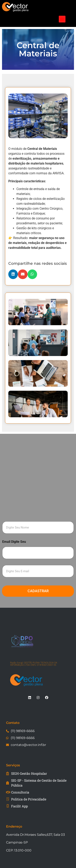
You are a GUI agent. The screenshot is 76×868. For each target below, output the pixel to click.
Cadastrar (38, 591)
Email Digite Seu (14, 542)
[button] (62, 19)
